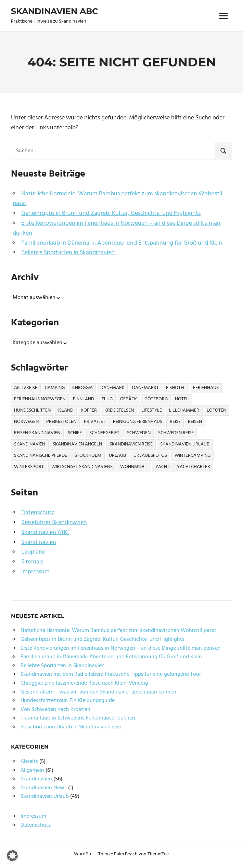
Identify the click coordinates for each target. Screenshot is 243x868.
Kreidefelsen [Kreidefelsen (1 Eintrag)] (119, 410)
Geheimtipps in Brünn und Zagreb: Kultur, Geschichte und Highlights (111, 213)
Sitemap (32, 562)
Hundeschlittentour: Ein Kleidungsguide (68, 701)
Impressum (35, 572)
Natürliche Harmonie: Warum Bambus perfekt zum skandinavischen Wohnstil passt (117, 199)
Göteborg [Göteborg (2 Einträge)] (156, 399)
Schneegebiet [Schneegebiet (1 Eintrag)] (104, 433)
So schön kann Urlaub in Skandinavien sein (71, 727)
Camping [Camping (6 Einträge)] (55, 388)
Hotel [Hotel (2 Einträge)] (182, 399)
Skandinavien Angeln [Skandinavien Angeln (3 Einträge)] (77, 444)
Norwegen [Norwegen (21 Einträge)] (26, 422)
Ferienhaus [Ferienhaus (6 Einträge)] (206, 388)
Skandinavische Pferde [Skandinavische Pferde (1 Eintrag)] (41, 456)
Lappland (33, 552)
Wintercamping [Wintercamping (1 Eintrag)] (193, 456)
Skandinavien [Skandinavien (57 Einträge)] (30, 444)
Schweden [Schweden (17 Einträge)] (139, 433)
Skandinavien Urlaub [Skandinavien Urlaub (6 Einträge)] (185, 444)
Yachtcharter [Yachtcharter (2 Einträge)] (194, 467)
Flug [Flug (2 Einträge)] (107, 399)
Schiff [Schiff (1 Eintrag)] (75, 433)
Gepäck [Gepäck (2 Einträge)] (129, 399)
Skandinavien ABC (54, 11)
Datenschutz (38, 513)
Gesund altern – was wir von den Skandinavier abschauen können (98, 692)
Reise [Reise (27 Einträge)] (175, 422)
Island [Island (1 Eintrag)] (66, 410)
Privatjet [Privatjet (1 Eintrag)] (95, 422)
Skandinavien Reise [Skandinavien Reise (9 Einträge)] (131, 444)
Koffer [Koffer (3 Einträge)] (89, 410)
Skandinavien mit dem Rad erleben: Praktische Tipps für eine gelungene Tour (111, 674)
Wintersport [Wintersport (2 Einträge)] (29, 467)
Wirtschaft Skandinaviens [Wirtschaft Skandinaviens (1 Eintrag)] (82, 467)
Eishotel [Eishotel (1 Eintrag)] (176, 388)
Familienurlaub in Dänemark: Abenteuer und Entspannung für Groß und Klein (122, 243)
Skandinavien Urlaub (45, 796)
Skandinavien (39, 542)
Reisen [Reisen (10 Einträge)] (195, 422)
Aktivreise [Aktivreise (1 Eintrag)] (26, 388)
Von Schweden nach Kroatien (55, 710)
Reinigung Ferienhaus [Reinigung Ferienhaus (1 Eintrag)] (138, 422)
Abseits (29, 762)
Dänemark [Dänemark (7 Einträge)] (112, 388)
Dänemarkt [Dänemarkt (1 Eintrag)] (145, 388)
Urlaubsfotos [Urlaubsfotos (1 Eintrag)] (150, 456)
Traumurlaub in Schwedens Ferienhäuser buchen (78, 718)
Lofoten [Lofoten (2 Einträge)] (216, 410)
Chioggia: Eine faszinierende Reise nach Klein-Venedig (84, 683)
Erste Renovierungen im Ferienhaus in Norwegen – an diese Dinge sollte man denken (117, 228)
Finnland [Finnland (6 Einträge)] (84, 399)
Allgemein (32, 770)
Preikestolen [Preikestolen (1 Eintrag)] (61, 422)
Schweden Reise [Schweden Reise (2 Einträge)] (176, 433)
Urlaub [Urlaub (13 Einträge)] (117, 456)
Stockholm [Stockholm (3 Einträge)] (88, 456)
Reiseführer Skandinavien (54, 523)
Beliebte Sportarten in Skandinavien (68, 253)
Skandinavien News (44, 788)
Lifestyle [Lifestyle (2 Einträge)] (152, 410)
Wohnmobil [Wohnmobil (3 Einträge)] (134, 467)
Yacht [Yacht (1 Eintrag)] (162, 467)
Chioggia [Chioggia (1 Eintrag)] (82, 388)
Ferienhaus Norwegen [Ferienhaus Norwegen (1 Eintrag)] (40, 399)
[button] (12, 856)
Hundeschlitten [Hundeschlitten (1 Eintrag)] (32, 410)
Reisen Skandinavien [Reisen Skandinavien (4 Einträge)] (37, 433)
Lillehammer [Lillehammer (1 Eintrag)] (184, 410)
